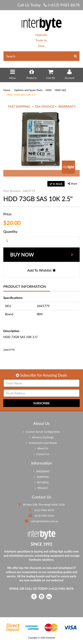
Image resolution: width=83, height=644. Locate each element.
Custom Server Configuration (41, 432)
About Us (41, 448)
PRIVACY (41, 488)
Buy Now (22, 255)
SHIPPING (41, 477)
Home (7, 90)
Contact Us (41, 454)
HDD (49, 90)
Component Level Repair (41, 443)
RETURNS (42, 482)
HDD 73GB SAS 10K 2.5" (21, 95)
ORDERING (41, 471)
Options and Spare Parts (28, 90)
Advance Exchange (41, 437)
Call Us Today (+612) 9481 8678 (48, 5)
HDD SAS (60, 90)
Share (72, 184)
